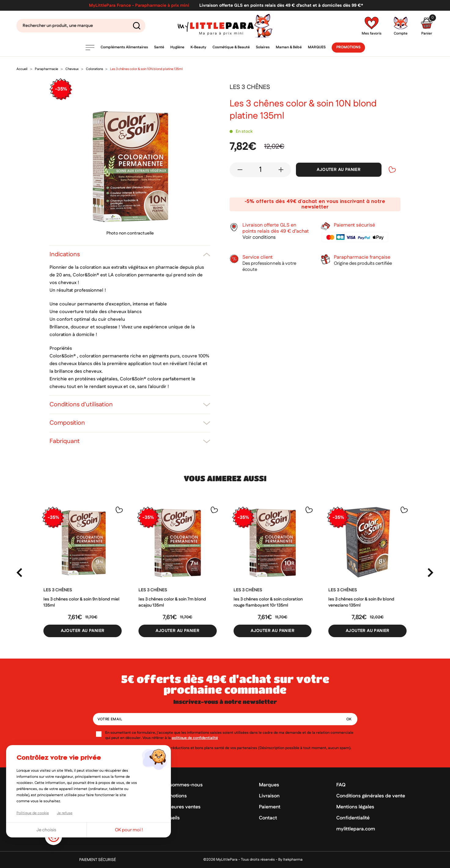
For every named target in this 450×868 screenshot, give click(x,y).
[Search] (81, 26)
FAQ (341, 785)
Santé (159, 47)
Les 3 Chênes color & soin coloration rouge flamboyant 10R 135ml (268, 602)
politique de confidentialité (195, 738)
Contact (268, 818)
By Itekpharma (290, 860)
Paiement (270, 807)
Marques (317, 47)
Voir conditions (259, 238)
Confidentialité (353, 818)
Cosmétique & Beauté (231, 47)
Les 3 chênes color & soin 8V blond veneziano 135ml (361, 602)
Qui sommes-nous (182, 785)
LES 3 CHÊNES (58, 590)
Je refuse (65, 813)
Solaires (263, 47)
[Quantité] (260, 170)
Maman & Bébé (289, 47)
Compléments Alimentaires (124, 47)
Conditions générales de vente (371, 796)
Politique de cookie (33, 813)
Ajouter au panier (339, 170)
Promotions (348, 47)
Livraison (269, 796)
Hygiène (177, 47)
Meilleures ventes (181, 807)
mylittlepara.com (356, 829)
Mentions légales (355, 807)
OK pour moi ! (129, 830)
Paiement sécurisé (98, 860)
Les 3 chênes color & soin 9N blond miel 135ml (81, 602)
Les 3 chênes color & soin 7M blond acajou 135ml (172, 602)
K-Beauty (198, 47)
